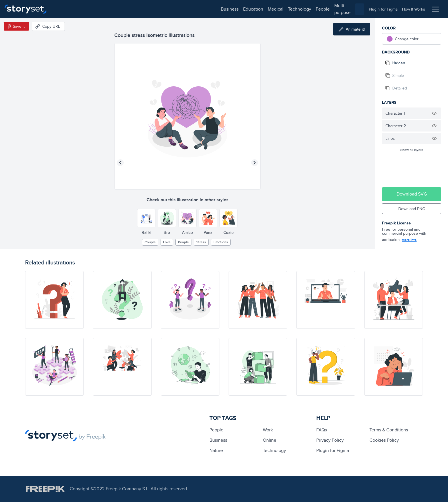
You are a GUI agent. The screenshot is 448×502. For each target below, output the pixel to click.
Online (270, 440)
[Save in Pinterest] (16, 26)
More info (409, 240)
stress (201, 242)
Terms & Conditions (389, 430)
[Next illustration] (255, 163)
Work (268, 430)
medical (110, 9)
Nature (216, 450)
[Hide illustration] (434, 113)
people (158, 9)
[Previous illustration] (120, 163)
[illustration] (54, 300)
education (88, 9)
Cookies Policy (384, 440)
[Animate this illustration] (352, 29)
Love (167, 242)
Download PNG (412, 209)
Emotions (221, 242)
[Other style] (146, 218)
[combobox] (283, 9)
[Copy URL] (48, 26)
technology (134, 9)
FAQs (322, 430)
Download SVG (412, 194)
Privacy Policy (330, 440)
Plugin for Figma (333, 450)
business (65, 9)
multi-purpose (183, 9)
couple (150, 242)
